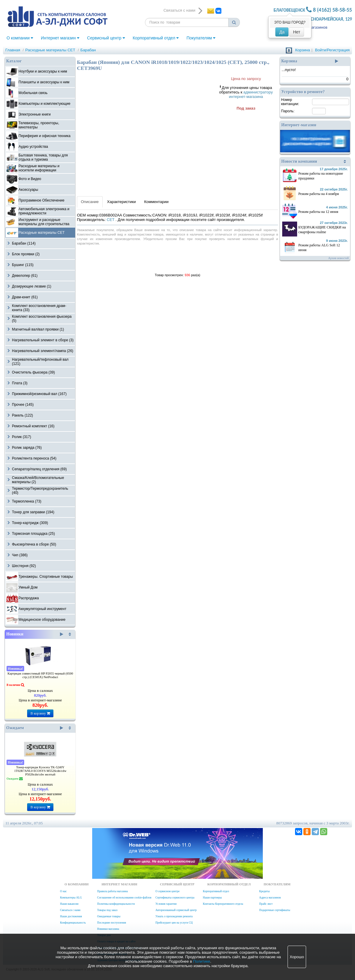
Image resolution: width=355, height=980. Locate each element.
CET (111, 220)
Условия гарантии (166, 904)
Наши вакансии (69, 904)
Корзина (302, 50)
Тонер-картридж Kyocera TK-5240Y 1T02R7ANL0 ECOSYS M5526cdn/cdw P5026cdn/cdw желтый (40, 771)
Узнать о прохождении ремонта (174, 916)
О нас (63, 891)
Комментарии (156, 202)
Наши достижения (71, 916)
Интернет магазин (60, 38)
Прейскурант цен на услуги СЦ (174, 923)
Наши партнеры (212, 898)
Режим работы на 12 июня (318, 212)
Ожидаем (35, 728)
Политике (202, 961)
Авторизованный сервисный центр (176, 910)
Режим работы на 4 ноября (319, 194)
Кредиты (264, 891)
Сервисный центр (106, 38)
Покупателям (201, 38)
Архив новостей (338, 258)
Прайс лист (266, 904)
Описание (90, 202)
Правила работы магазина (112, 891)
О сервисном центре (168, 891)
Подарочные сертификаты (275, 910)
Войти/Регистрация (332, 50)
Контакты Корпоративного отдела (223, 904)
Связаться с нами (70, 910)
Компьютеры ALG (71, 898)
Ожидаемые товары (109, 916)
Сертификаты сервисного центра (175, 898)
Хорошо (297, 957)
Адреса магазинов (270, 898)
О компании (20, 38)
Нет (297, 32)
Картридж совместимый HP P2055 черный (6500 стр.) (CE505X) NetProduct (40, 675)
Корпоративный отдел (156, 38)
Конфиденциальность (73, 923)
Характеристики (121, 202)
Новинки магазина (108, 929)
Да (282, 32)
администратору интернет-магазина (251, 94)
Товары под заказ (107, 910)
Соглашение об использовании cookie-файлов (124, 898)
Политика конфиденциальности (116, 904)
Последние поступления (111, 923)
